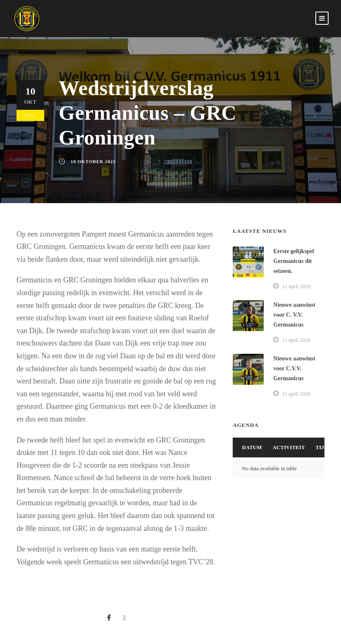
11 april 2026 (296, 340)
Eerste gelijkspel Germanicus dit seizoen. (293, 261)
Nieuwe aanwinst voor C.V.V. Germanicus (294, 368)
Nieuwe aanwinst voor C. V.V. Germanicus (294, 315)
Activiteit (289, 447)
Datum (252, 447)
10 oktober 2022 (93, 161)
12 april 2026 (296, 286)
